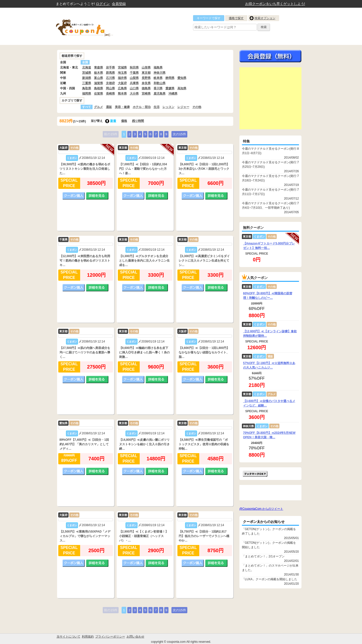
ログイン (103, 4)
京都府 (110, 83)
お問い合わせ (135, 637)
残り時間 (138, 121)
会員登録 (119, 4)
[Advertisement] (270, 98)
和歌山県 (160, 83)
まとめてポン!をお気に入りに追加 (255, 474)
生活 (157, 107)
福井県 (122, 78)
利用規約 (88, 637)
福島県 (158, 68)
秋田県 (134, 68)
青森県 (99, 68)
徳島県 (146, 88)
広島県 (122, 88)
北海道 (87, 68)
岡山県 (110, 88)
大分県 (134, 94)
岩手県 (110, 68)
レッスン (168, 107)
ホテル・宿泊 (142, 107)
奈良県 (146, 83)
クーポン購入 (74, 196)
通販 (109, 107)
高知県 (182, 88)
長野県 (146, 78)
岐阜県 (158, 78)
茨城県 (87, 73)
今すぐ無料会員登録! (270, 56)
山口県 (134, 88)
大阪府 (122, 83)
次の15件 (179, 134)
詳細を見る (97, 196)
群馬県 (110, 73)
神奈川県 (160, 73)
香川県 (158, 88)
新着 (113, 121)
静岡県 (170, 78)
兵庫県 (134, 83)
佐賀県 (99, 94)
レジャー (183, 107)
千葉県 (134, 73)
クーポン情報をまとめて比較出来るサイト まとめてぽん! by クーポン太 (93, 26)
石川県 (110, 78)
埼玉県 (122, 73)
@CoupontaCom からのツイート (261, 509)
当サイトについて (68, 637)
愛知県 (182, 78)
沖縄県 (173, 94)
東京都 (146, 73)
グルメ (99, 107)
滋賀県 (99, 83)
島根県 (99, 88)
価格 (124, 121)
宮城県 (122, 68)
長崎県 (110, 94)
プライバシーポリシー (110, 637)
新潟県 (87, 78)
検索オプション (265, 18)
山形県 (146, 68)
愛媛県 (170, 88)
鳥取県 (87, 88)
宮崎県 (146, 94)
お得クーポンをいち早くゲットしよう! (275, 4)
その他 (197, 107)
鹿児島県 (160, 94)
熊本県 (122, 94)
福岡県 (87, 94)
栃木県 (99, 73)
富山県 (99, 78)
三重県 (87, 83)
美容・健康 (122, 107)
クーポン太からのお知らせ (264, 522)
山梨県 (134, 78)
